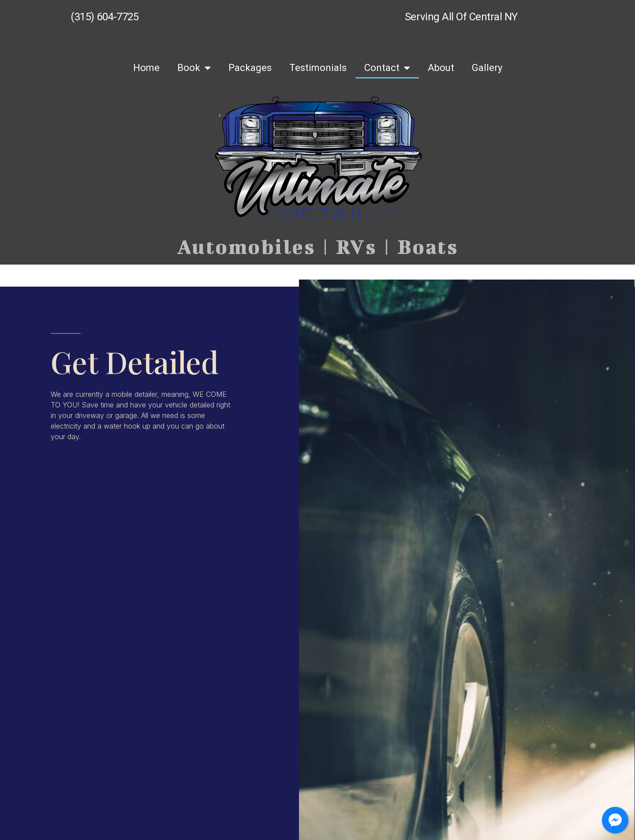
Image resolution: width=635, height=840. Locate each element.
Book (194, 68)
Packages (250, 68)
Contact (387, 68)
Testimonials (318, 68)
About (441, 68)
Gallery (487, 68)
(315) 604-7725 (105, 17)
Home (146, 68)
